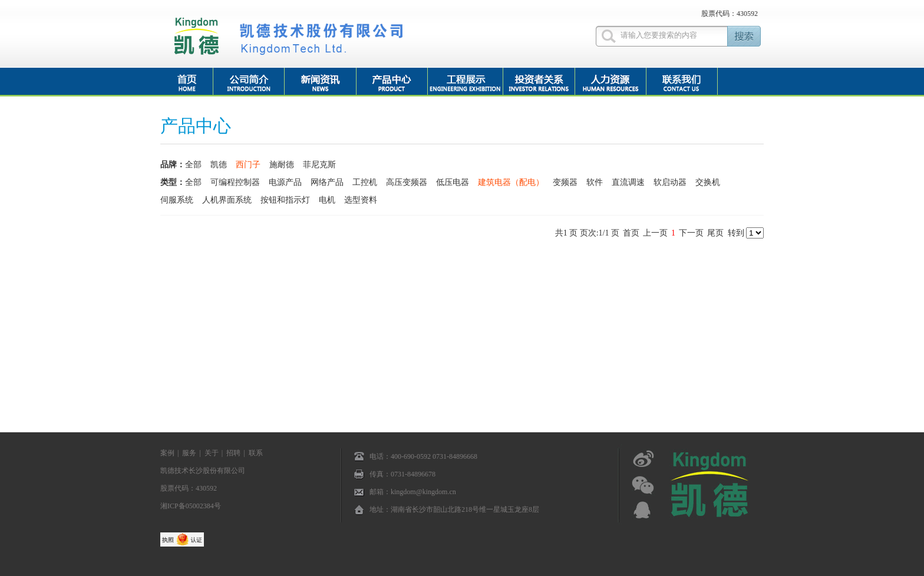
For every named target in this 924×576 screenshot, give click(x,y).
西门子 (248, 165)
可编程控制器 (235, 182)
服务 (189, 453)
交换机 (708, 182)
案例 (167, 453)
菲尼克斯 (319, 165)
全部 (193, 165)
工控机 (365, 182)
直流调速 (628, 182)
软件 (595, 182)
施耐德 (282, 165)
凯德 (219, 165)
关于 (212, 453)
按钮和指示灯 (285, 200)
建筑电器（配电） (511, 182)
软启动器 (670, 182)
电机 (327, 200)
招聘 (233, 453)
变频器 (565, 182)
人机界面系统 (227, 200)
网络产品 (327, 182)
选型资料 (361, 200)
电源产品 (285, 182)
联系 (256, 453)
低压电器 (453, 182)
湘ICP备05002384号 (191, 506)
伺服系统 (177, 200)
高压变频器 (407, 182)
